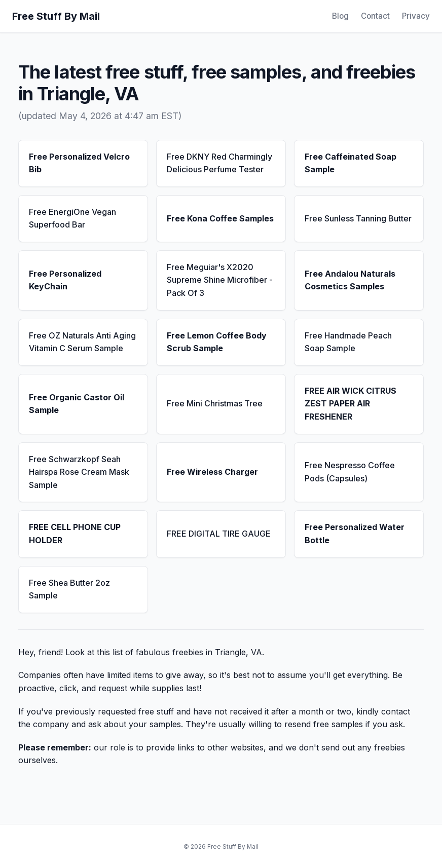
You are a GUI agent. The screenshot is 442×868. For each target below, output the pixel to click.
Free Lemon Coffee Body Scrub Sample (217, 342)
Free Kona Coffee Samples (220, 218)
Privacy (416, 16)
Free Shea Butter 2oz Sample (69, 589)
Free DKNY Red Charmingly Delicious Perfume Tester (219, 163)
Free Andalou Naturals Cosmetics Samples (350, 280)
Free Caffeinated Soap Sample (351, 163)
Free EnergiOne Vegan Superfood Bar (72, 218)
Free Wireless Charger (212, 472)
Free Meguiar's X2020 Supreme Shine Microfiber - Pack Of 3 (220, 280)
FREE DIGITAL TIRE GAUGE (219, 534)
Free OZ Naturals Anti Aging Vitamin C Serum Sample (82, 342)
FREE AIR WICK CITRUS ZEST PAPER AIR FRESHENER (351, 404)
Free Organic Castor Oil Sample (77, 404)
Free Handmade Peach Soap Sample (348, 342)
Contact (375, 16)
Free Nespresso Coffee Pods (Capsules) (350, 472)
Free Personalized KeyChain (65, 280)
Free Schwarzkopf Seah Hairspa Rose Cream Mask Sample (79, 472)
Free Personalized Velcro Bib (79, 163)
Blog (340, 16)
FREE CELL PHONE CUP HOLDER (75, 534)
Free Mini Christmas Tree (215, 403)
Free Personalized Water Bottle (355, 534)
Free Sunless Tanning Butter (358, 218)
